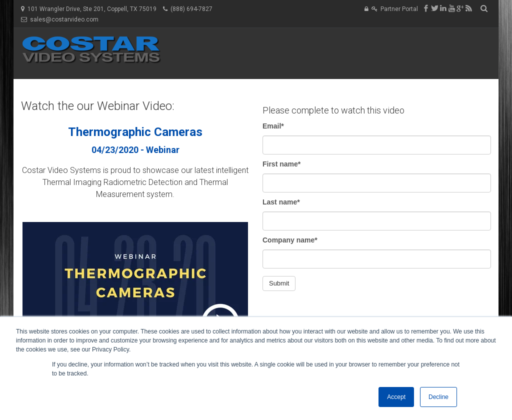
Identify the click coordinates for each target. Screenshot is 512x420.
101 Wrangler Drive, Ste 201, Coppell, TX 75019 (92, 9)
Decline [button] (438, 397)
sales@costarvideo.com (64, 19)
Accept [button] (396, 397)
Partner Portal (399, 9)
